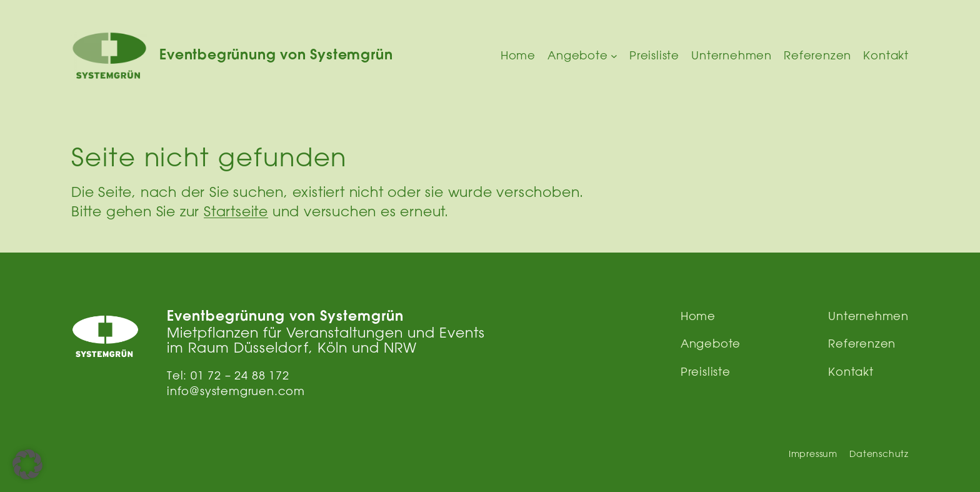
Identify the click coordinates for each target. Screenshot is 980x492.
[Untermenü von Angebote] (614, 56)
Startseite (236, 211)
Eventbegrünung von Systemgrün (276, 56)
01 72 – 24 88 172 (240, 375)
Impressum (813, 454)
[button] (27, 464)
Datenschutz (879, 454)
